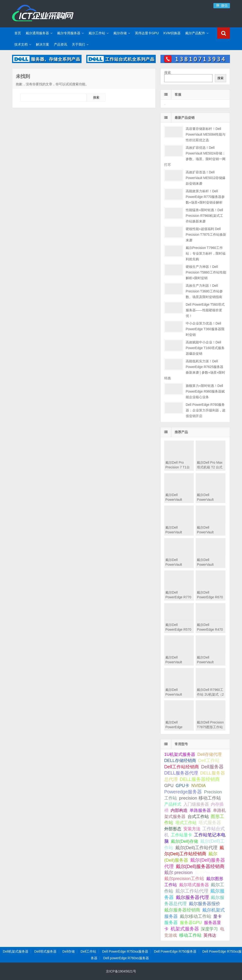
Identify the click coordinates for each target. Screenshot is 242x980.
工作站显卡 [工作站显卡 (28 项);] (181, 835)
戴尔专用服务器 (69, 33)
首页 (18, 33)
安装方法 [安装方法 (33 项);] (192, 829)
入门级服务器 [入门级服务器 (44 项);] (196, 804)
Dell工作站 (88, 951)
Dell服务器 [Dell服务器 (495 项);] (212, 767)
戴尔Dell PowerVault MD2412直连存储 (178, 694)
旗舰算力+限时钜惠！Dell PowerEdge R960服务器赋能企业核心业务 (205, 391)
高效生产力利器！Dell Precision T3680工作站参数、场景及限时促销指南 (204, 291)
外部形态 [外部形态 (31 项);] (173, 829)
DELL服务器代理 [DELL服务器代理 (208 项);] (181, 773)
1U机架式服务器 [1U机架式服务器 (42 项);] (180, 754)
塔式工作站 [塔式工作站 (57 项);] (186, 823)
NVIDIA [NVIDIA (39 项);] (199, 786)
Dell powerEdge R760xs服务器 (126, 958)
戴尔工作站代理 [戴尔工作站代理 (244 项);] (192, 891)
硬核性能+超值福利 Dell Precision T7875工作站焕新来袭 (206, 235)
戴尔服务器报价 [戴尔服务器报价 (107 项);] (205, 904)
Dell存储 (69, 951)
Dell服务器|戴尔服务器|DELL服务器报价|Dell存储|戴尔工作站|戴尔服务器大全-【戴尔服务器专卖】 (43, 13)
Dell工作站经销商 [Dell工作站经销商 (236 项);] (182, 767)
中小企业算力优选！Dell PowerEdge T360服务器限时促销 (205, 329)
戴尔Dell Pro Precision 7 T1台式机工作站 (178, 467)
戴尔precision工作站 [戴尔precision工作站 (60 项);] (184, 879)
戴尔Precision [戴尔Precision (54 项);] (208, 872)
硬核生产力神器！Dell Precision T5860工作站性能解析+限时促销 (206, 272)
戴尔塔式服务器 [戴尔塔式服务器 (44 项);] (194, 885)
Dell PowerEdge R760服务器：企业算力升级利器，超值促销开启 (206, 410)
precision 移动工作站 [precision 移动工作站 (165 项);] (200, 798)
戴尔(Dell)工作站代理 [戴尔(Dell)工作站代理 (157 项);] (197, 848)
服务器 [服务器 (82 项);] (171, 922)
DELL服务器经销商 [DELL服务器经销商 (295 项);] (200, 779)
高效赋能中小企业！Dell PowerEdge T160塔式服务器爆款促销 (205, 348)
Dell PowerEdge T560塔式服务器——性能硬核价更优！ (205, 310)
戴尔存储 (120, 33)
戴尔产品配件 (195, 33)
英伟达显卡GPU (147, 33)
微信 (222, 5)
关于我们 (78, 44)
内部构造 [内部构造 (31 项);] (179, 810)
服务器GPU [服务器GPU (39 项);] (191, 923)
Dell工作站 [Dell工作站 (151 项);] (209, 760)
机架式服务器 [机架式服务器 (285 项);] (185, 929)
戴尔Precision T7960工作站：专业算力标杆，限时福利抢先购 (206, 253)
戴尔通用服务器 (37, 33)
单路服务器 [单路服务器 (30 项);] (200, 810)
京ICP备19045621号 (121, 971)
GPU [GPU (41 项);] (169, 785)
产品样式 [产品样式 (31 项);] (173, 804)
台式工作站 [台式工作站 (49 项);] (198, 816)
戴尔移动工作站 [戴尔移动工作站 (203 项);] (196, 916)
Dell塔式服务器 (45, 951)
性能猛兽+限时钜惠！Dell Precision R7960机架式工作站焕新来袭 (205, 216)
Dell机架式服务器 (16, 951)
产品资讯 (60, 44)
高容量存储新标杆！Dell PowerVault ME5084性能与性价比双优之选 (206, 134)
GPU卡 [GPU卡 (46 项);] (182, 785)
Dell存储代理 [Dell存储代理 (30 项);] (210, 754)
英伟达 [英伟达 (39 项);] (210, 935)
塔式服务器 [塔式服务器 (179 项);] (210, 823)
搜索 (168, 73)
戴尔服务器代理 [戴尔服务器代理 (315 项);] (192, 897)
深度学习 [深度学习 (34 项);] (209, 929)
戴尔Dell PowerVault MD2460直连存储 (178, 662)
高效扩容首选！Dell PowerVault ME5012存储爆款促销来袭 (206, 178)
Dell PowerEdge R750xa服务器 (125, 951)
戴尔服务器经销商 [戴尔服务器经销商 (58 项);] (182, 910)
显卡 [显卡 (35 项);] (217, 916)
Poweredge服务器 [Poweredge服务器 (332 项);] (183, 792)
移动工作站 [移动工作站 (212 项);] (190, 935)
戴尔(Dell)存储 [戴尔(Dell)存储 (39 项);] (185, 841)
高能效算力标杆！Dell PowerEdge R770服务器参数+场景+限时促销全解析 (205, 197)
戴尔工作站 (97, 33)
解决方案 (43, 44)
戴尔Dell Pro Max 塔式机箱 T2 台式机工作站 (210, 467)
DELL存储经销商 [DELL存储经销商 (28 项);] (180, 761)
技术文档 (21, 44)
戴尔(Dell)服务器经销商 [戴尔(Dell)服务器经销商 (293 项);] (200, 866)
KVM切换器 (172, 33)
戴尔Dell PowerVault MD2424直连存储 (210, 662)
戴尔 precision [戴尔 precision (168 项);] (178, 872)
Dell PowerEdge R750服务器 (175, 951)
